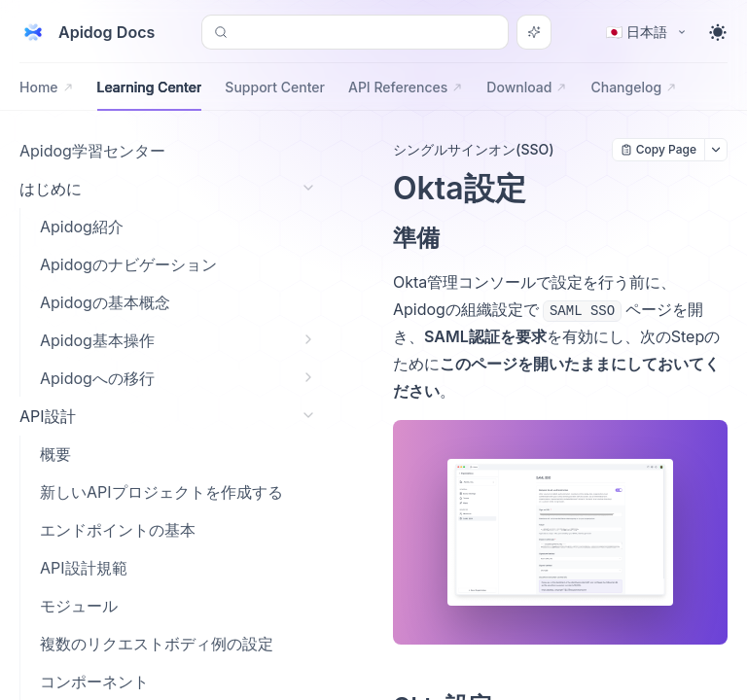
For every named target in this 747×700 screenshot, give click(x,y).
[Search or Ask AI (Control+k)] (355, 32)
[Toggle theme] (718, 32)
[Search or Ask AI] (534, 32)
